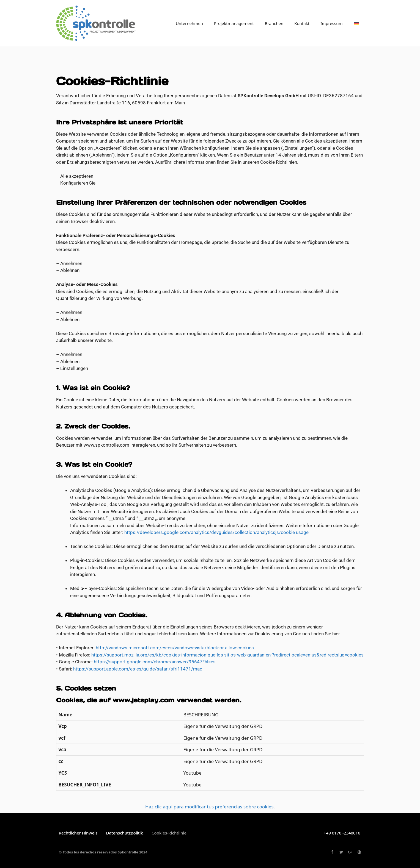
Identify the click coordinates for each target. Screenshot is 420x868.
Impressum (331, 23)
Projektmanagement (234, 23)
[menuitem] (356, 23)
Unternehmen (189, 23)
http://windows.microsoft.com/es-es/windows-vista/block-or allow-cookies (175, 648)
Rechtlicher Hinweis (78, 833)
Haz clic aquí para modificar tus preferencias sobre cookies (209, 807)
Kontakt (302, 23)
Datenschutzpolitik (125, 833)
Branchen (274, 23)
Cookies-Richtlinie (169, 833)
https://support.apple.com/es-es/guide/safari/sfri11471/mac (138, 669)
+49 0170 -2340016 (342, 833)
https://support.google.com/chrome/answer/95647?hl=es (155, 662)
